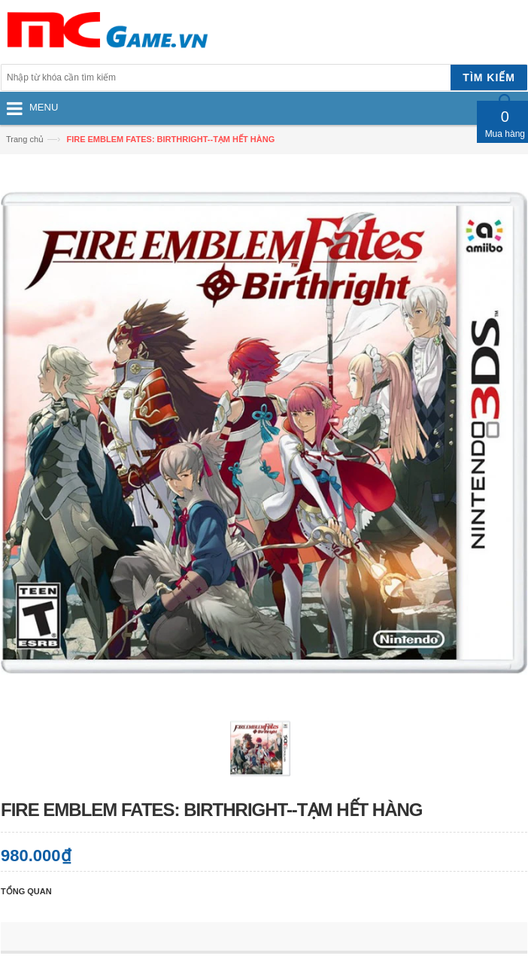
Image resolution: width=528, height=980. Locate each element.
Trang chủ (25, 139)
